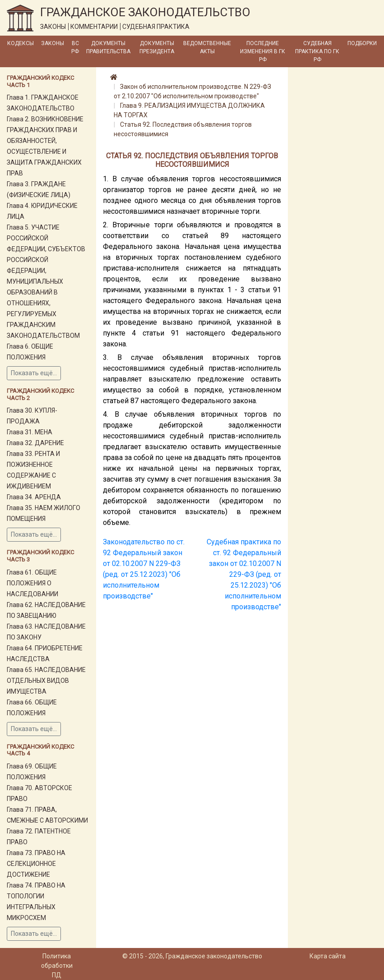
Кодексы (21, 43)
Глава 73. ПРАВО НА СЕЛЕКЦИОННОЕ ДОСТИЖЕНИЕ (36, 864)
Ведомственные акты (207, 47)
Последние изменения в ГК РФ (263, 51)
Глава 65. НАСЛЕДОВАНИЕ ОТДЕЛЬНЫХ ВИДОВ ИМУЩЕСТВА (46, 681)
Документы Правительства (108, 47)
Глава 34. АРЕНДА (34, 497)
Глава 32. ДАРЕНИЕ (35, 443)
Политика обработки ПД (57, 966)
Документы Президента (157, 47)
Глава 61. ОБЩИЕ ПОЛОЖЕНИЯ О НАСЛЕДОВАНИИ (32, 583)
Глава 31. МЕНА (30, 432)
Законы (53, 43)
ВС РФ (75, 47)
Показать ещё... (34, 373)
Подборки (362, 43)
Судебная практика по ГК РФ (317, 51)
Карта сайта (328, 956)
